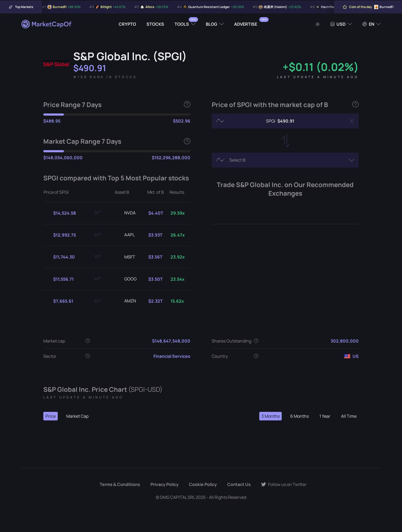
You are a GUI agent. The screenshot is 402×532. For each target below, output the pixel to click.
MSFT (125, 257)
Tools (182, 24)
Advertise (246, 24)
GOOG (126, 279)
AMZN (126, 301)
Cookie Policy (203, 484)
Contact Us (239, 484)
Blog (212, 24)
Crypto (127, 24)
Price (51, 416)
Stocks (155, 24)
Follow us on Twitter (284, 484)
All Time (349, 416)
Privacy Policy (165, 484)
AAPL (125, 235)
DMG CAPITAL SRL (177, 497)
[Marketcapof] (47, 24)
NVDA (126, 213)
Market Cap (77, 416)
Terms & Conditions (120, 484)
